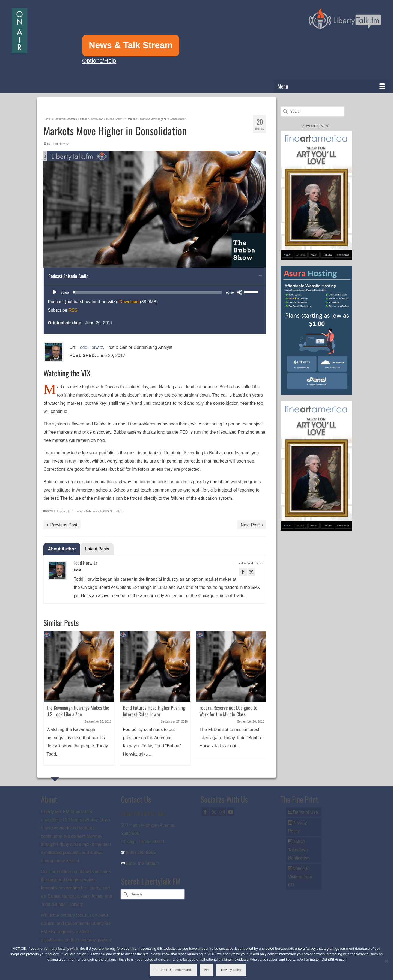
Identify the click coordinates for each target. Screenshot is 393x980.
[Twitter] (214, 812)
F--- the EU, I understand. (173, 970)
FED (71, 511)
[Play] (55, 292)
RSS (73, 310)
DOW (49, 511)
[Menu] (331, 86)
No (206, 970)
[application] (155, 292)
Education (60, 511)
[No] (386, 961)
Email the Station (142, 863)
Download (129, 302)
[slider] (148, 292)
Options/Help (99, 61)
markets (80, 511)
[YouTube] (231, 812)
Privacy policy (231, 970)
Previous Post (64, 525)
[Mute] (240, 292)
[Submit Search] (285, 111)
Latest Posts (97, 549)
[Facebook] (205, 812)
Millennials (93, 511)
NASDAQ (106, 511)
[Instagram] (222, 812)
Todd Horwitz (60, 144)
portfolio (118, 511)
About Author (62, 549)
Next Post (250, 525)
